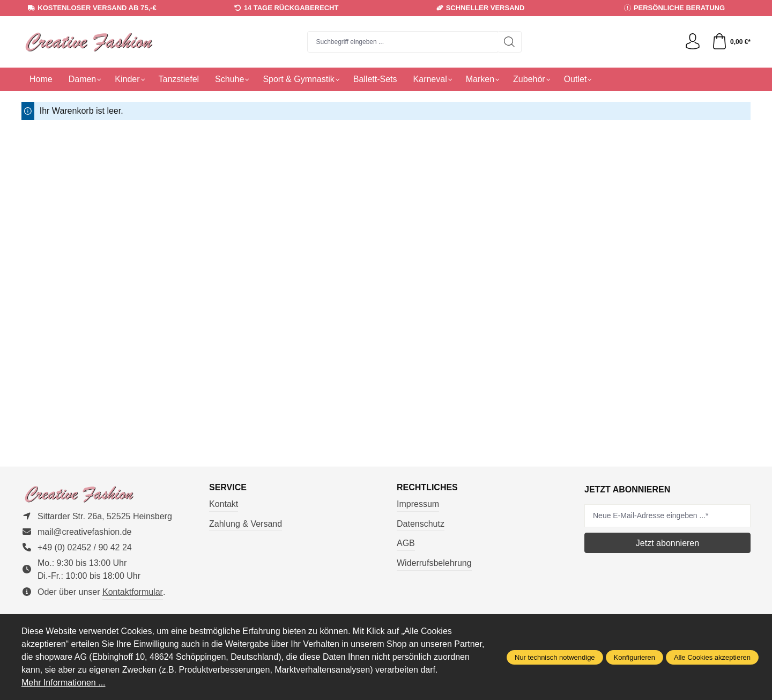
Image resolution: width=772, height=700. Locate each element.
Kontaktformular (133, 592)
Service (228, 488)
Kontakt (224, 504)
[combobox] (403, 42)
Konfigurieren (634, 657)
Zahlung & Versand (246, 524)
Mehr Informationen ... (64, 683)
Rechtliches (427, 488)
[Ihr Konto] (693, 42)
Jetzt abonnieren (667, 543)
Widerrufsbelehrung (434, 563)
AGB (406, 543)
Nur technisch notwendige (555, 657)
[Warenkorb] (731, 42)
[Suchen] (510, 42)
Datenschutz (421, 524)
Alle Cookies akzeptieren (712, 657)
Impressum (418, 504)
